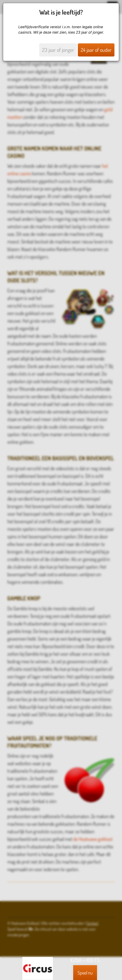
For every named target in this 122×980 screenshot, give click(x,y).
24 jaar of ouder (96, 50)
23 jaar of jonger (58, 50)
